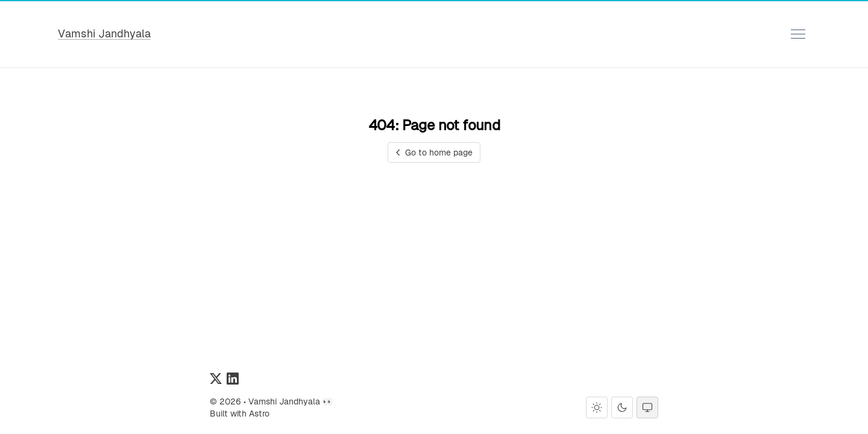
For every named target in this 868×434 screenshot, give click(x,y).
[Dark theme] (622, 407)
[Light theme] (597, 407)
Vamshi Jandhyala (104, 33)
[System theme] (647, 407)
